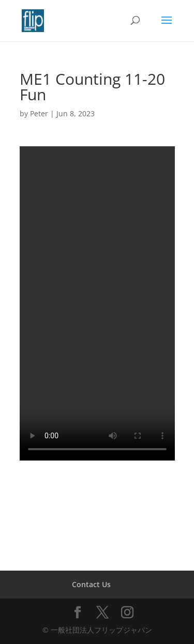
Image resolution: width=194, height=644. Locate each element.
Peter (39, 113)
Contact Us (91, 584)
